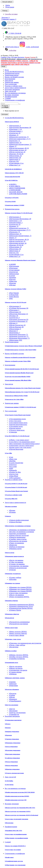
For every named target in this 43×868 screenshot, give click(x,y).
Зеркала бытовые (15, 522)
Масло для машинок (16, 595)
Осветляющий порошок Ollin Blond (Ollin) (18, 380)
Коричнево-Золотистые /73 (19, 336)
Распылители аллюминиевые (19, 622)
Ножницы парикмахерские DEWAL (21, 605)
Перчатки (8, 735)
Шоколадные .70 (15, 143)
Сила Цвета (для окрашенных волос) (22, 442)
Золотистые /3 (14, 318)
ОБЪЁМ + (13, 184)
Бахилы (8, 728)
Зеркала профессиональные (19, 520)
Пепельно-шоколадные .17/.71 (20, 139)
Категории (5, 114)
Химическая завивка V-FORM (14, 205)
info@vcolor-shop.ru (12, 47)
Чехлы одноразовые (11, 762)
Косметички (14, 647)
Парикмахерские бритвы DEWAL (21, 608)
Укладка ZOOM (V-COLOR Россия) (16, 484)
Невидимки (13, 686)
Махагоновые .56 (15, 156)
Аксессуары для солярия (13, 850)
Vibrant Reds (14, 295)
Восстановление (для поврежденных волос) (24, 444)
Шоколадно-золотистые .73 (19, 137)
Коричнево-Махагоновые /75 (19, 338)
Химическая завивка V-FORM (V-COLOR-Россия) (20, 407)
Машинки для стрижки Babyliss (20, 589)
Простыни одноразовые (12, 754)
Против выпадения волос (18, 425)
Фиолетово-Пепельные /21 (18, 314)
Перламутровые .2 (16, 131)
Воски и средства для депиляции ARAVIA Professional (21, 815)
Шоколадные (14, 274)
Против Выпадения (16, 449)
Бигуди (12, 709)
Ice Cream (13, 467)
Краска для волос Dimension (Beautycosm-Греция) (20, 260)
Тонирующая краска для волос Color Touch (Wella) (21, 350)
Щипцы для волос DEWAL (19, 655)
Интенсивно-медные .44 (18, 150)
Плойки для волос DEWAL (19, 657)
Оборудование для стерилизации (15, 865)
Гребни (12, 695)
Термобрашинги (15, 701)
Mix (11, 298)
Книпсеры (13, 545)
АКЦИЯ (12, 264)
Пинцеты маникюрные (17, 537)
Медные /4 (13, 323)
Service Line (13, 474)
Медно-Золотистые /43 (17, 325)
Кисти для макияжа (16, 560)
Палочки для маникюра (17, 534)
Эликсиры (13, 432)
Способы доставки (11, 14)
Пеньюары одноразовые (13, 743)
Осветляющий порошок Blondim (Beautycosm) (19, 373)
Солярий (8, 98)
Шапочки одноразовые (12, 769)
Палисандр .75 (14, 141)
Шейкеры (13, 674)
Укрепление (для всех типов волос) (21, 446)
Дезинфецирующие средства (14, 861)
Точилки (12, 570)
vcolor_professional (29, 47)
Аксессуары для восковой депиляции (16, 819)
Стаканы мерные (15, 672)
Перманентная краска (12, 73)
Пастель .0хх (14, 161)
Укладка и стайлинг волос (14, 86)
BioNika (12, 461)
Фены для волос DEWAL (18, 632)
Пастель (12, 279)
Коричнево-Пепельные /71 (18, 335)
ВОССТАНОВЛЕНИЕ (17, 188)
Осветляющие (14, 270)
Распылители (9, 618)
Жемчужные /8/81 (15, 340)
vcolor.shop (10, 50)
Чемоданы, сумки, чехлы (13, 639)
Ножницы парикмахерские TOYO (21, 606)
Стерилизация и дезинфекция (15, 100)
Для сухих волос (15, 421)
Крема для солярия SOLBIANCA (15, 846)
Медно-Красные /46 (16, 327)
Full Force (13, 465)
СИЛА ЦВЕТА (14, 186)
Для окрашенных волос (17, 419)
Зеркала (8, 516)
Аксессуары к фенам (16, 635)
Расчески (13, 693)
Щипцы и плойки (11, 651)
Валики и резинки (11, 506)
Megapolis (13, 470)
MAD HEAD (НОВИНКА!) (13, 169)
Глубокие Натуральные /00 (19, 308)
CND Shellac (9, 781)
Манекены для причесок (13, 574)
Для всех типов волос (17, 430)
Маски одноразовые (11, 765)
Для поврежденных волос (18, 423)
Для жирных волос (16, 426)
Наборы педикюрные (17, 547)
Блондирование (10, 79)
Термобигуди (14, 714)
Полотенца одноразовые (13, 750)
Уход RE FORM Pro (11, 180)
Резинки (12, 512)
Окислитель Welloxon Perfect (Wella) (16, 396)
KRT (11, 468)
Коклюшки (13, 711)
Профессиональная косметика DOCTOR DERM (20, 792)
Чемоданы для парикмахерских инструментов (25, 643)
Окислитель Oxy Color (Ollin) (14, 399)
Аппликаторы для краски (18, 670)
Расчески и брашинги (12, 689)
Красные (12, 283)
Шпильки (13, 684)
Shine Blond (13, 476)
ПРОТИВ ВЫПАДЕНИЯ (18, 194)
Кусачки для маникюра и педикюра (21, 532)
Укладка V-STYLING (12, 198)
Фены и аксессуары (11, 628)
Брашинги (13, 699)
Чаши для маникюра (16, 543)
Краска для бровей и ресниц (14, 77)
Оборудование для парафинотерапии (16, 838)
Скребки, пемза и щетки (18, 539)
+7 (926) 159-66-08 (13, 33)
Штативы (13, 579)
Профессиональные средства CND (16, 800)
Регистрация (9, 7)
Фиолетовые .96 (15, 158)
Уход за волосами (11, 84)
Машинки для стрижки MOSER (20, 591)
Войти (7, 5)
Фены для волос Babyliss (18, 633)
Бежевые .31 (14, 135)
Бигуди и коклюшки (11, 705)
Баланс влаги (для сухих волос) (20, 447)
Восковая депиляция (12, 95)
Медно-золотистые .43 (17, 152)
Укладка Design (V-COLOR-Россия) (16, 487)
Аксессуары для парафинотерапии (16, 834)
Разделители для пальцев (18, 541)
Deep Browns (14, 297)
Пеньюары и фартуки (12, 614)
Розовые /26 (13, 316)
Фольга (8, 724)
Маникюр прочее (15, 549)
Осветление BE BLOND (12, 177)
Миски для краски (16, 668)
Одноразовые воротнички (13, 720)
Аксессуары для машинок (18, 593)
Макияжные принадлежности (14, 556)
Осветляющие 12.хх (16, 163)
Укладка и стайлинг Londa (13, 495)
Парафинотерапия (11, 97)
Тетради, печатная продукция (14, 773)
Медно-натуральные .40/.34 (19, 148)
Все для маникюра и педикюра (15, 93)
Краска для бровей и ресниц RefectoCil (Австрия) (20, 357)
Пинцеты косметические (18, 568)
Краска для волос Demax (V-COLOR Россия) (19, 213)
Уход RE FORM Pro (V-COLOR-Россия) (17, 436)
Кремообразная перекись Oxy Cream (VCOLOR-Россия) (22, 392)
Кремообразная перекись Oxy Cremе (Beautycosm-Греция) (23, 388)
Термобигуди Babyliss (17, 659)
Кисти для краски (15, 666)
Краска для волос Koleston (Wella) (15, 289)
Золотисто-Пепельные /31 (18, 321)
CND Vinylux (9, 785)
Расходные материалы (12, 89)
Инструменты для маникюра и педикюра (18, 526)
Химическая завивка (12, 82)
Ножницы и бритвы (11, 601)
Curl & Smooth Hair (16, 463)
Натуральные (14, 266)
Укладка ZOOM (10, 201)
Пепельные (13, 268)
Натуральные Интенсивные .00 (20, 127)
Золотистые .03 (15, 133)
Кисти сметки (9, 553)
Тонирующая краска (12, 75)
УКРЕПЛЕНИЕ (15, 190)
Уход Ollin (8, 453)
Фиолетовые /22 (15, 312)
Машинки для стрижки (12, 583)
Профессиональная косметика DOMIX (17, 796)
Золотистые (13, 272)
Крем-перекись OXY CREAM (14, 173)
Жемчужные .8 (14, 159)
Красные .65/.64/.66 (16, 154)
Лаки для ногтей (10, 91)
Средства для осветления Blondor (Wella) (18, 377)
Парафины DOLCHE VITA (13, 831)
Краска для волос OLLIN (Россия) (16, 302)
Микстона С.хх (15, 165)
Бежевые (12, 278)
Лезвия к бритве (15, 610)
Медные (12, 285)
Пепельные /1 (14, 310)
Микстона (13, 281)
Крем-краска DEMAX (12, 122)
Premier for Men (15, 472)
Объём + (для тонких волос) (19, 440)
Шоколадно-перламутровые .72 (20, 144)
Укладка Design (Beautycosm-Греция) (16, 491)
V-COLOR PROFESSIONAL (14, 72)
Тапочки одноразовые (12, 739)
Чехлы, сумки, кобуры (17, 645)
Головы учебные (15, 578)
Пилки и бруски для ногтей (19, 535)
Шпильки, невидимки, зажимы (15, 678)
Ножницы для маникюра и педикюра (22, 530)
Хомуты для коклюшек (17, 713)
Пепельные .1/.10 (15, 129)
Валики (12, 510)
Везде (7, 70)
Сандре (12, 276)
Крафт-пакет (9, 857)
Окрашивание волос (11, 662)
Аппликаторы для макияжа (19, 566)
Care (11, 457)
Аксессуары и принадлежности (15, 88)
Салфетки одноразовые (12, 758)
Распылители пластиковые (18, 624)
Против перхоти (15, 428)
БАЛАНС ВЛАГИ (16, 192)
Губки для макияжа (16, 562)
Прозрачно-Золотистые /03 (19, 319)
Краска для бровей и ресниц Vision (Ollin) (18, 361)
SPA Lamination (15, 478)
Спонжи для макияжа (17, 564)
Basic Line (13, 459)
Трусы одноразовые (11, 747)
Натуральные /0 (15, 306)
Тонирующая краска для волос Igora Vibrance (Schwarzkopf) (23, 346)
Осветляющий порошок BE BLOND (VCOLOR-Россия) (22, 369)
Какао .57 (13, 146)
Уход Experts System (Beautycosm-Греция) (18, 415)
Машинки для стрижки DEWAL (20, 587)
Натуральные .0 (15, 126)
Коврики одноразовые (12, 732)
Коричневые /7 (14, 333)
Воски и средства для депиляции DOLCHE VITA (20, 808)
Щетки (12, 697)
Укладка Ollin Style (11, 499)
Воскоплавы (9, 823)
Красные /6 (13, 331)
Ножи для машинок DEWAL (19, 597)
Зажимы (12, 682)
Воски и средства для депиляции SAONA (18, 811)
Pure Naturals (14, 293)
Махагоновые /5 (15, 329)
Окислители (9, 81)
